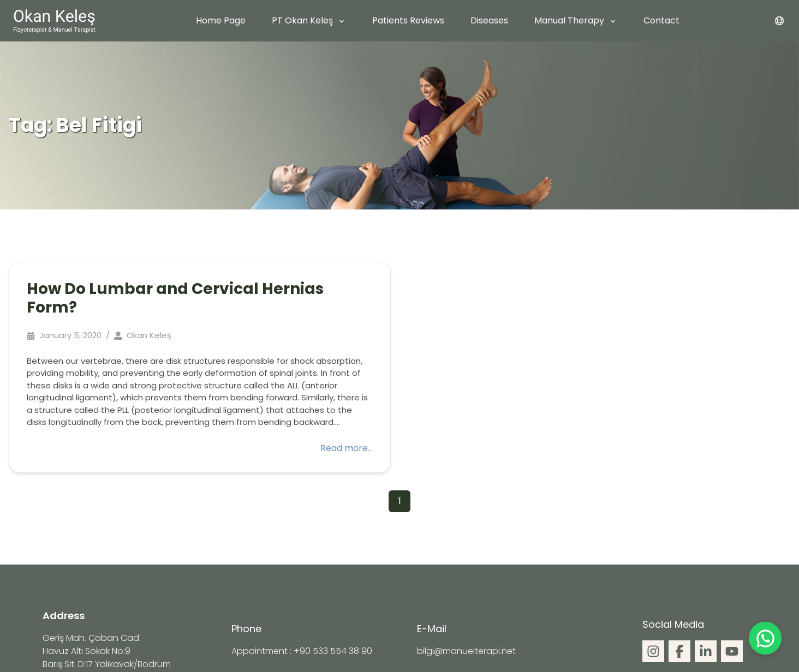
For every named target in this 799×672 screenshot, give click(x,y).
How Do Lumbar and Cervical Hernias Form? (175, 298)
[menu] (779, 21)
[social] (653, 651)
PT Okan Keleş (302, 20)
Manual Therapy (569, 20)
